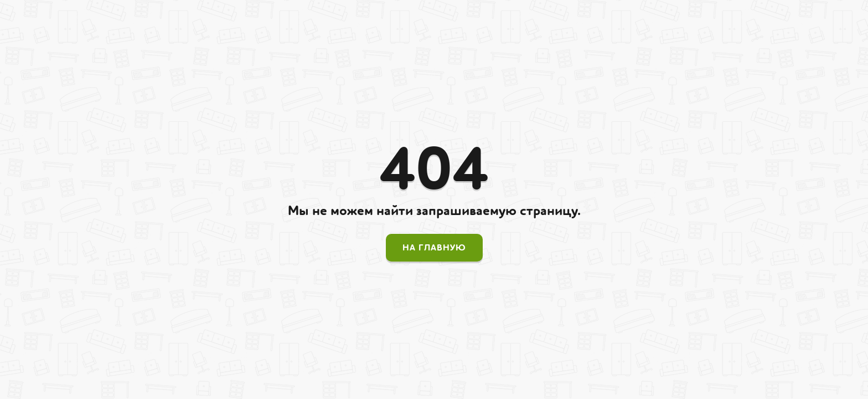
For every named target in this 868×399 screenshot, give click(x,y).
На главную (434, 248)
